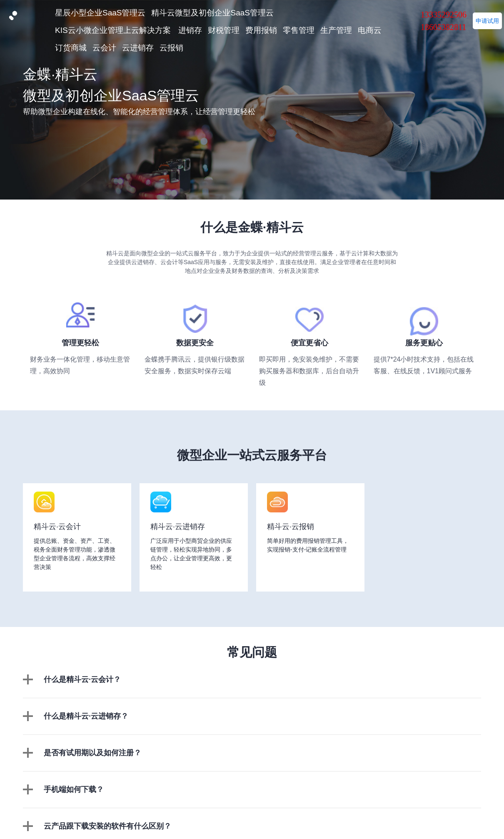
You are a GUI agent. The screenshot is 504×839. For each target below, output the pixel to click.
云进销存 (138, 48)
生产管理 (336, 30)
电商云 (370, 30)
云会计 (104, 48)
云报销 (171, 48)
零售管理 (299, 30)
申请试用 (487, 21)
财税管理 (224, 30)
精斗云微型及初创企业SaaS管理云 (212, 13)
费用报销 (261, 30)
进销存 (190, 30)
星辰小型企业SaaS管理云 (100, 13)
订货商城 (71, 48)
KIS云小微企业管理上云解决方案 (113, 30)
